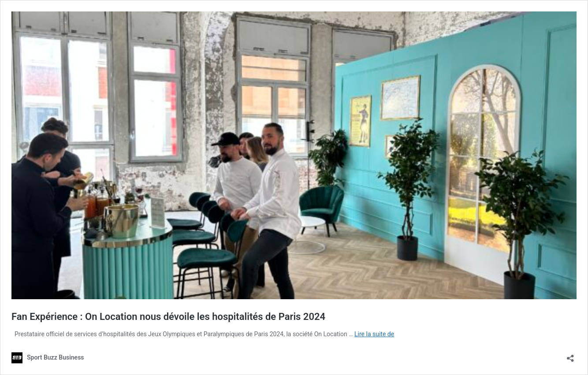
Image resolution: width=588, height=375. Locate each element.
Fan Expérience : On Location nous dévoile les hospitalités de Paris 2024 (168, 317)
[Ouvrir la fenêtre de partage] (570, 355)
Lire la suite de (374, 334)
